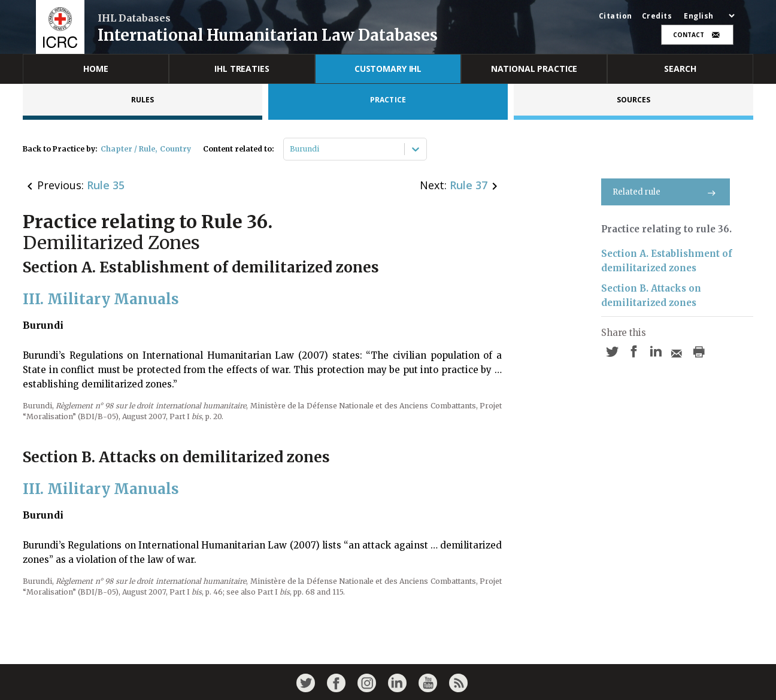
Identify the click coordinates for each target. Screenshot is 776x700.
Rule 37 (469, 185)
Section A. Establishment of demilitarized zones (667, 261)
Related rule (666, 192)
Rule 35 (106, 185)
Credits (657, 16)
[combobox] (291, 149)
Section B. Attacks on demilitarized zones (651, 296)
